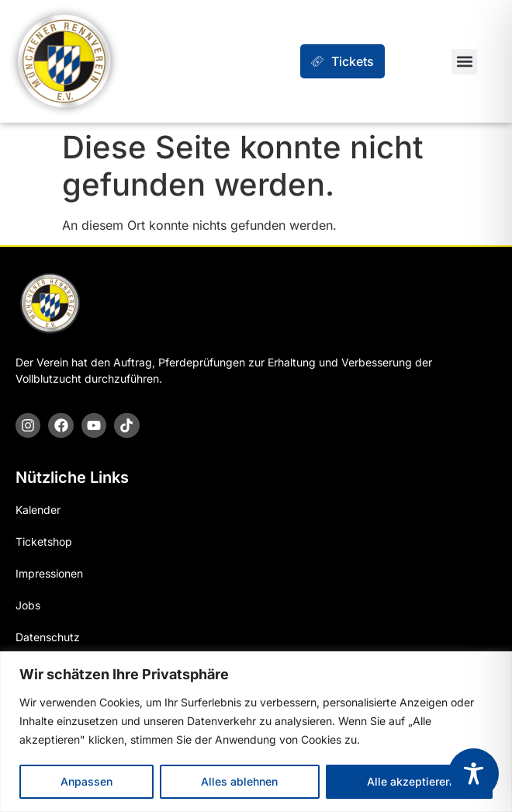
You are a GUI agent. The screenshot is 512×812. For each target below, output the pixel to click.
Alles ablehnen (239, 781)
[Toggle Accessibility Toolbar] (474, 774)
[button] (464, 62)
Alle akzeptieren (409, 781)
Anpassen (86, 781)
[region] (256, 732)
